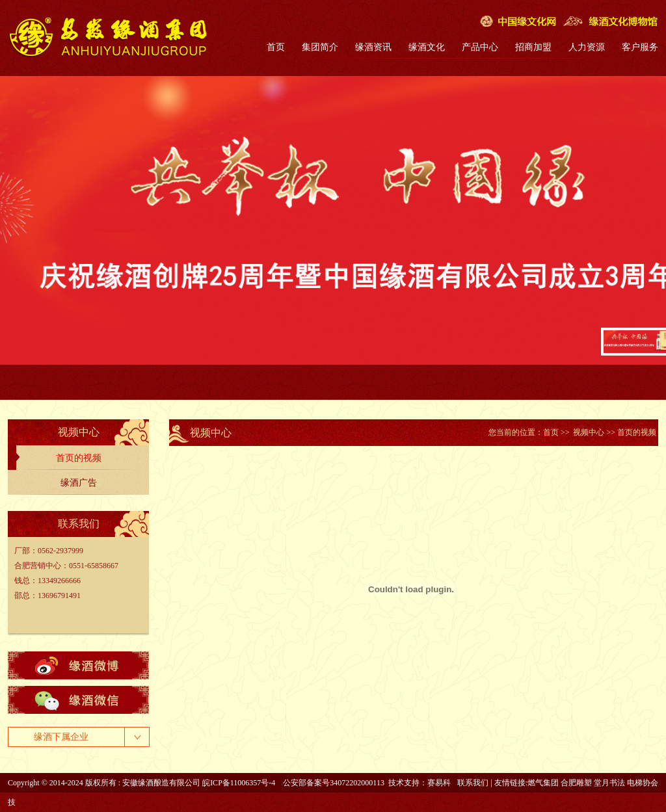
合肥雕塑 (576, 783)
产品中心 (480, 47)
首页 (276, 47)
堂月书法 (609, 783)
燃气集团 (543, 783)
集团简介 (320, 47)
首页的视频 (79, 458)
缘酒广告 (79, 483)
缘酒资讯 (373, 47)
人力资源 (587, 47)
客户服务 (640, 47)
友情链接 (510, 783)
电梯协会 (643, 783)
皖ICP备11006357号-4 (239, 783)
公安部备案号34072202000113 (334, 783)
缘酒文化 (427, 47)
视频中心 (589, 432)
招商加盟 (533, 47)
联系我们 (473, 783)
